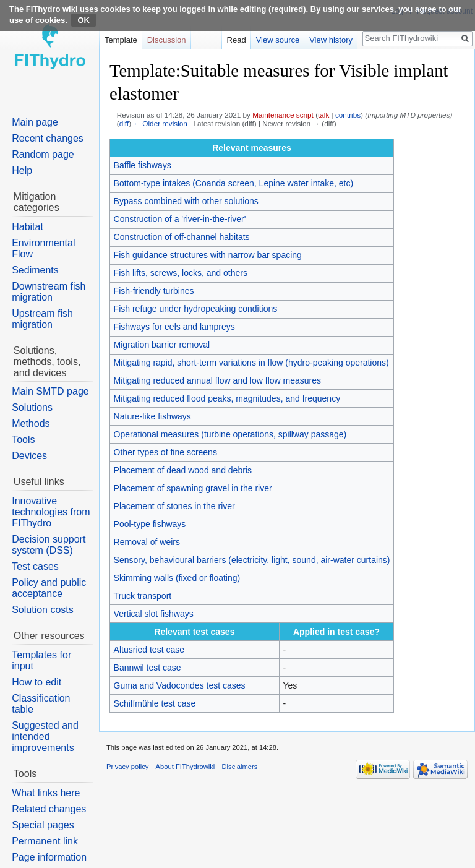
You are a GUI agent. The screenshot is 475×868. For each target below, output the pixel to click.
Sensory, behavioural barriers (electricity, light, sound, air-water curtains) (252, 560)
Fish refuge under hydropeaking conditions (196, 309)
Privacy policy (127, 767)
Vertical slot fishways (154, 614)
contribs (348, 115)
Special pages (43, 825)
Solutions (32, 407)
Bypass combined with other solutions (186, 201)
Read (237, 40)
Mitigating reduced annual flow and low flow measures (217, 380)
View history (331, 40)
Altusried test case (149, 650)
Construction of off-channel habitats (182, 237)
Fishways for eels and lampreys (174, 327)
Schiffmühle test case (155, 703)
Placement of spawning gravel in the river (193, 488)
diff (124, 123)
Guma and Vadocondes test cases (180, 685)
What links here (46, 793)
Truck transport (143, 596)
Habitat (28, 227)
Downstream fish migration (49, 292)
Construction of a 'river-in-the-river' (180, 219)
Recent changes (48, 138)
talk (323, 115)
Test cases (35, 566)
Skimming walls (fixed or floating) (177, 578)
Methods (31, 423)
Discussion (167, 40)
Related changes (49, 809)
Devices (29, 456)
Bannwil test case (148, 668)
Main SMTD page (50, 391)
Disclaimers (240, 767)
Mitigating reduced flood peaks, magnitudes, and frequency (227, 398)
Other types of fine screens (165, 452)
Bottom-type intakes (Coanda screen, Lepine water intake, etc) (234, 183)
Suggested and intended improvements (45, 737)
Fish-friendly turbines (154, 291)
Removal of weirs (147, 542)
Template (121, 40)
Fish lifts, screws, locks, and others (181, 273)
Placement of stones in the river (174, 506)
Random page (43, 154)
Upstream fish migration (42, 319)
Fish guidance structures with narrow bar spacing (208, 255)
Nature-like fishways (152, 416)
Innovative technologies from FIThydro (51, 512)
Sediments (35, 270)
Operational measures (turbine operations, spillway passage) (230, 434)
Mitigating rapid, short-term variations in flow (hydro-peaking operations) (251, 363)
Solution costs (43, 610)
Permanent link (45, 841)
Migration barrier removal (162, 345)
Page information (49, 857)
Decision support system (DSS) (49, 545)
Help (22, 170)
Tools (23, 440)
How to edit (36, 682)
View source (278, 40)
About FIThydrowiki (186, 767)
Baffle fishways (143, 165)
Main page (35, 122)
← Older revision (160, 123)
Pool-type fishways (150, 524)
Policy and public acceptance (49, 588)
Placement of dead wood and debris (183, 470)
